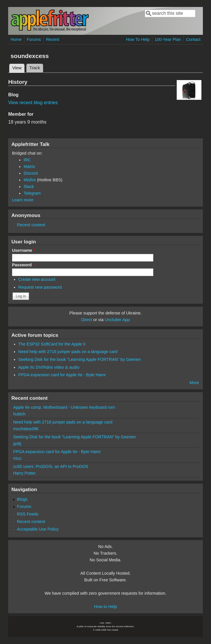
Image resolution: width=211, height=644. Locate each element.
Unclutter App (117, 320)
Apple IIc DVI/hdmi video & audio (49, 367)
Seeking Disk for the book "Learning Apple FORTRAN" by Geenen (80, 359)
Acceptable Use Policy (38, 529)
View (18, 67)
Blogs (22, 499)
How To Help (138, 39)
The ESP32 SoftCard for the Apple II (52, 344)
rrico (17, 458)
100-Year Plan (168, 39)
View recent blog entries (33, 103)
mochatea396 (26, 429)
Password (23, 265)
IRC (27, 160)
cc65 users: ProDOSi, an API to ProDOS (51, 466)
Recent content (31, 225)
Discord (31, 173)
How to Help (105, 607)
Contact (193, 39)
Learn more (23, 200)
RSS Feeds (28, 514)
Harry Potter (24, 473)
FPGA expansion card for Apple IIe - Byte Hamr (62, 375)
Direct (87, 320)
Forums (34, 39)
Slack (29, 187)
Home (16, 39)
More (194, 383)
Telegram (32, 193)
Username (23, 250)
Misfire (30, 180)
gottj (17, 444)
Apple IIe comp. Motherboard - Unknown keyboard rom (64, 407)
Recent (53, 39)
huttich (19, 414)
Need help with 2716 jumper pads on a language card (68, 352)
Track (35, 68)
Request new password (40, 287)
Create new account (37, 279)
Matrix (29, 167)
